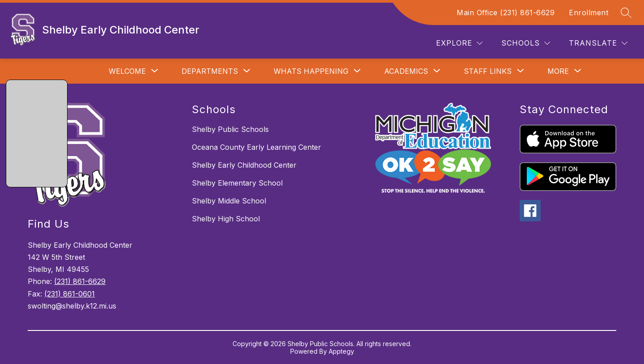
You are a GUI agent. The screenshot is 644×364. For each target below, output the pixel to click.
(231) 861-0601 (70, 294)
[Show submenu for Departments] (210, 71)
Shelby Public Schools (230, 129)
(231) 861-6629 (80, 281)
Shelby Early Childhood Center (244, 165)
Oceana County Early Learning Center (256, 147)
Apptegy (341, 351)
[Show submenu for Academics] (406, 71)
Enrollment (589, 13)
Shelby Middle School (229, 201)
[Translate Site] (598, 43)
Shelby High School (226, 219)
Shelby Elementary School (237, 183)
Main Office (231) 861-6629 (506, 13)
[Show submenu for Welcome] (127, 71)
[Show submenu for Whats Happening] (311, 71)
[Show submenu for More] (558, 71)
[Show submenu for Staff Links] (488, 71)
